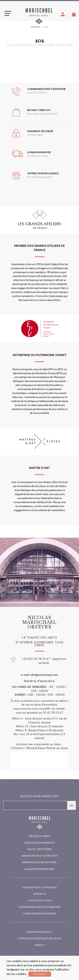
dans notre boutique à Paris (42, 114)
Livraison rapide (39, 152)
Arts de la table (40, 836)
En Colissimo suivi (37, 156)
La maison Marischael (39, 869)
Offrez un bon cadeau (43, 173)
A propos (40, 894)
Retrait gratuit (39, 110)
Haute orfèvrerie (40, 849)
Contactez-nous (39, 900)
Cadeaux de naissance (39, 843)
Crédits (39, 945)
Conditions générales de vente (39, 938)
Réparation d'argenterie (39, 862)
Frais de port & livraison (39, 887)
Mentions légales (39, 932)
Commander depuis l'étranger (39, 907)
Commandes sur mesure (39, 913)
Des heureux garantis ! (40, 177)
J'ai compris (40, 974)
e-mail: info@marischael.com (39, 675)
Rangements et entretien (39, 856)
